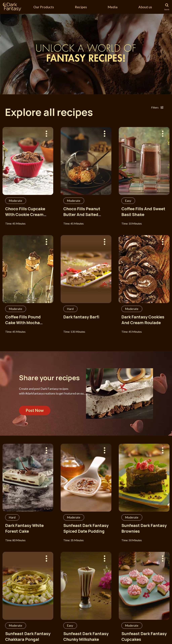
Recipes (81, 7)
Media (113, 7)
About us (145, 7)
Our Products (44, 7)
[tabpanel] (86, 54)
